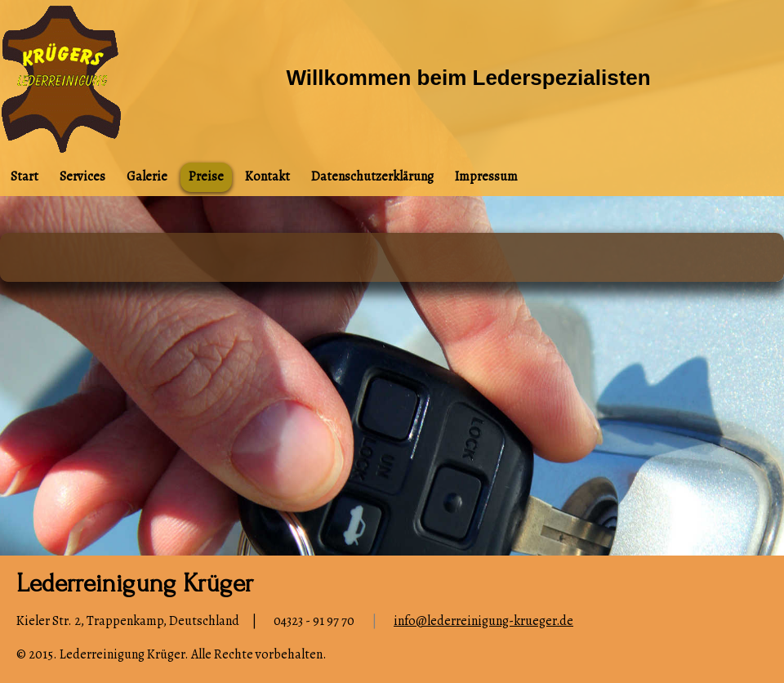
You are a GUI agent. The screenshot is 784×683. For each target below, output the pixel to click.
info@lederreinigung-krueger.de (483, 621)
